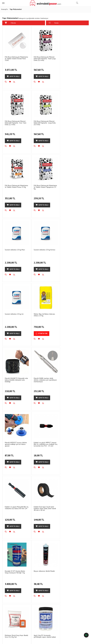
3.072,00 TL (11, 68)
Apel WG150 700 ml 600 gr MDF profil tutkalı (74, 443)
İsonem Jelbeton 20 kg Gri (72, 185)
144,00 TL (10, 389)
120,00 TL (68, 325)
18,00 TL (39, 325)
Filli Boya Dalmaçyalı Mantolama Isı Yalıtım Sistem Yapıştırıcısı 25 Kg (74, 123)
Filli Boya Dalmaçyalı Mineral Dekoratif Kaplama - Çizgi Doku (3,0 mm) (16, 123)
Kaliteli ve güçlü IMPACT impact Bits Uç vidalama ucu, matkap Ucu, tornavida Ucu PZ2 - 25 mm (45, 315)
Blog (8, 604)
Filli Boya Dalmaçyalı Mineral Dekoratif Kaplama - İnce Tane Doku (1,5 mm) (73, 58)
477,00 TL (39, 453)
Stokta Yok (13, 269)
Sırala (54, 23)
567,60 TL (39, 68)
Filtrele (10, 23)
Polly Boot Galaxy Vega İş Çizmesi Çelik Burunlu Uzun (14, 507)
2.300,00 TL (11, 453)
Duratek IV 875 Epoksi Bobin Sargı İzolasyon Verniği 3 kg (44, 378)
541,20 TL (68, 68)
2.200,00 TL (11, 197)
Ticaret (34, 641)
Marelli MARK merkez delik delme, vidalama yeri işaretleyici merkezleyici (74, 251)
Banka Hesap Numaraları (10, 598)
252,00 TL (68, 261)
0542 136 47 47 (76, 603)
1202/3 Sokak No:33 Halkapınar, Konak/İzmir (76, 596)
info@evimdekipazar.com (76, 621)
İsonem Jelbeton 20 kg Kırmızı (44, 185)
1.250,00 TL (11, 517)
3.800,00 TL (40, 389)
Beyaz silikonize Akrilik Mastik (73, 378)
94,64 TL (67, 453)
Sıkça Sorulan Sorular (56, 597)
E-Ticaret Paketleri (44, 641)
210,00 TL (39, 261)
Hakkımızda (10, 593)
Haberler (9, 608)
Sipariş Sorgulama (34, 593)
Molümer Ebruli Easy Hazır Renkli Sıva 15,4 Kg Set (16, 443)
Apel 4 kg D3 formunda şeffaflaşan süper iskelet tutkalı (45, 443)
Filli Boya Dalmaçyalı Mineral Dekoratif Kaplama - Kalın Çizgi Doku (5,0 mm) (45, 58)
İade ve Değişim (33, 597)
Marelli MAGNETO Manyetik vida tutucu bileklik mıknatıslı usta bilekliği (45, 251)
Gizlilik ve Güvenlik (34, 601)
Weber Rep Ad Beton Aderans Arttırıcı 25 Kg (15, 250)
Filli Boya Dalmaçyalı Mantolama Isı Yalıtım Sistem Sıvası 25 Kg (45, 122)
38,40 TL (67, 389)
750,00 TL (10, 261)
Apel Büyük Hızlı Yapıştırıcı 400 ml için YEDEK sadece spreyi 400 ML (74, 508)
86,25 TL (67, 517)
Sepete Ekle (13, 76)
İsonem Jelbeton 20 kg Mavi (15, 185)
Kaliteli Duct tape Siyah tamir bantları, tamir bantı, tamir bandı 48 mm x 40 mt (16, 379)
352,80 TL (39, 133)
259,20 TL (68, 133)
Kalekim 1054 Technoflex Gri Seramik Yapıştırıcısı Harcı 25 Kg (45, 507)
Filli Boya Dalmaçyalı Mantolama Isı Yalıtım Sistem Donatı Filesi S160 (16, 58)
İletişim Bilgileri (54, 593)
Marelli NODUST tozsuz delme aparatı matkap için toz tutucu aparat (16, 315)
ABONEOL (81, 561)
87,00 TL (10, 325)
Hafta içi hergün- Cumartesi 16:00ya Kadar (75, 612)
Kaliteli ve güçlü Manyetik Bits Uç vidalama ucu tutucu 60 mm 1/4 (74, 314)
